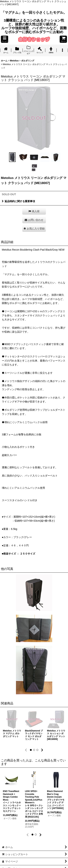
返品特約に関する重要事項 (18, 201)
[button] (5, 39)
